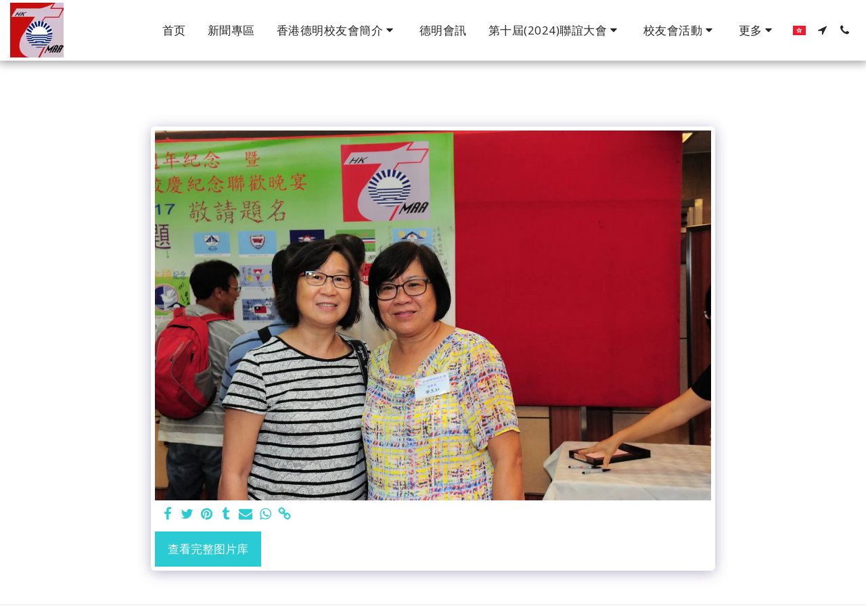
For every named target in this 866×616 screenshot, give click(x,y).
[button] (337, 30)
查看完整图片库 (208, 549)
